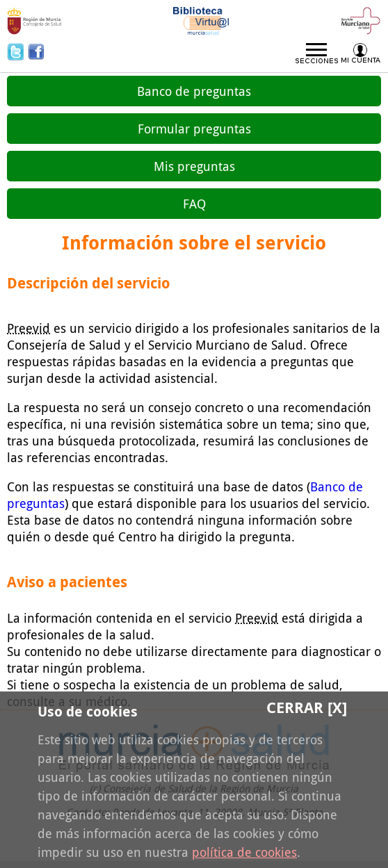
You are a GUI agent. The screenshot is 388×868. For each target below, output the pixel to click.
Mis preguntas (194, 166)
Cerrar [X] (307, 707)
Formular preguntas (194, 129)
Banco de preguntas (194, 91)
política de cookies (244, 852)
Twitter (17, 51)
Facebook (36, 51)
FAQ (194, 204)
